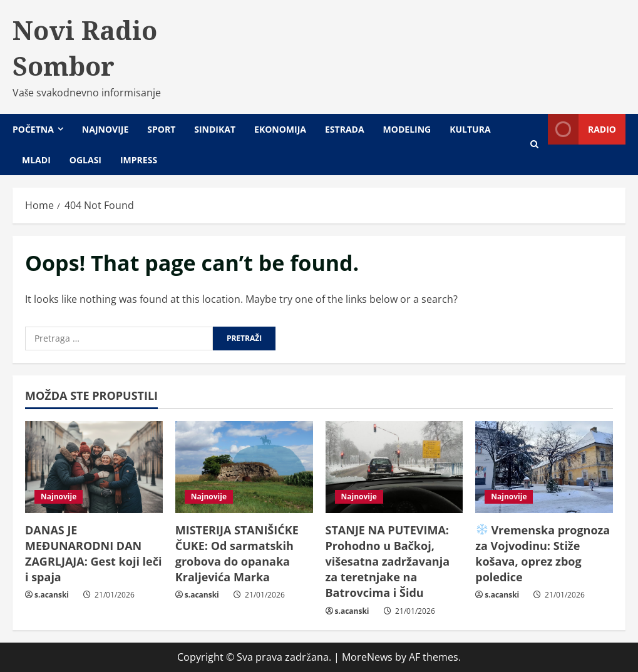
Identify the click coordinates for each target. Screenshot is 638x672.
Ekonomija (280, 129)
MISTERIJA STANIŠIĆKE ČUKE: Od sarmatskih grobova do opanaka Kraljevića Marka (237, 554)
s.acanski (52, 595)
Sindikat (215, 129)
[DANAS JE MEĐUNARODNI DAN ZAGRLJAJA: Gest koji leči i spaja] (94, 467)
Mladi (36, 160)
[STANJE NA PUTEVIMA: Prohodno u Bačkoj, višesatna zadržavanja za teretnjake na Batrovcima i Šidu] (394, 467)
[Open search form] (534, 144)
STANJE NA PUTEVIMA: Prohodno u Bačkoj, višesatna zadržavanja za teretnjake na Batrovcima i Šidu (388, 562)
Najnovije (105, 129)
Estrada (345, 129)
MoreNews (367, 657)
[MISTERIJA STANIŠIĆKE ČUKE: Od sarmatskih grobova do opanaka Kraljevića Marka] (244, 467)
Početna (33, 129)
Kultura (470, 129)
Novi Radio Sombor (85, 48)
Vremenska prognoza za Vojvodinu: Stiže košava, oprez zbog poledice (543, 554)
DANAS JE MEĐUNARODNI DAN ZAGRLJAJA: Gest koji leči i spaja (93, 554)
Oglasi (85, 160)
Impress (139, 160)
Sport (161, 129)
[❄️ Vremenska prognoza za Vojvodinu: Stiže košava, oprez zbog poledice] (544, 467)
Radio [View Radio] (582, 129)
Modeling (407, 129)
